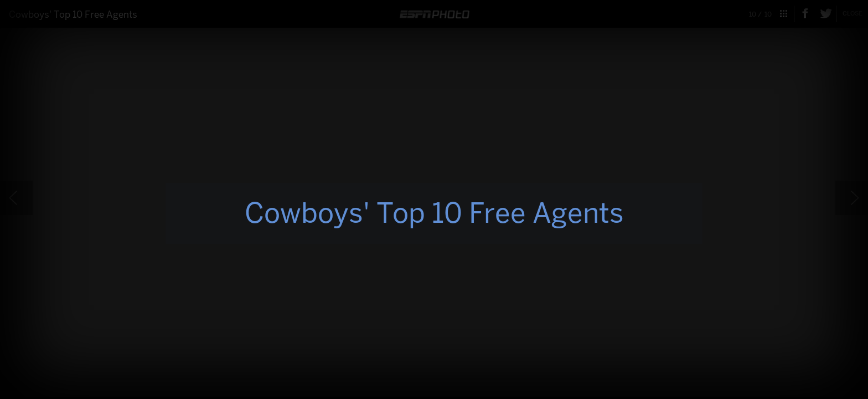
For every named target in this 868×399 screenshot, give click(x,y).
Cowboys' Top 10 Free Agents (434, 213)
